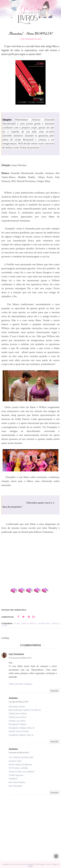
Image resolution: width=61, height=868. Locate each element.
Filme (17, 624)
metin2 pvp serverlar (19, 731)
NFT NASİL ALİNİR (18, 768)
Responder (54, 691)
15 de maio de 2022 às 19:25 (19, 753)
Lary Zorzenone (16, 654)
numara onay (15, 761)
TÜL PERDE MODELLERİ (21, 757)
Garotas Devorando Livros (18, 864)
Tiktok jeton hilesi (17, 717)
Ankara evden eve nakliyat (21, 772)
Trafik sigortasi (16, 775)
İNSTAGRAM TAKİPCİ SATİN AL (25, 710)
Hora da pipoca (29, 624)
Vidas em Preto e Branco (20, 684)
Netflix (56, 624)
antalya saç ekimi (17, 721)
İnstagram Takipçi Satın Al (22, 728)
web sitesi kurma (17, 782)
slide (5, 626)
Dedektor (13, 779)
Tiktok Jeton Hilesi (18, 714)
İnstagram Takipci (17, 724)
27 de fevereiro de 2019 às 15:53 (20, 658)
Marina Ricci (44, 624)
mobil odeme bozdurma (20, 765)
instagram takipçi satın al (21, 735)
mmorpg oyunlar (17, 707)
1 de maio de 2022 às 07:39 (18, 702)
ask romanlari (15, 786)
